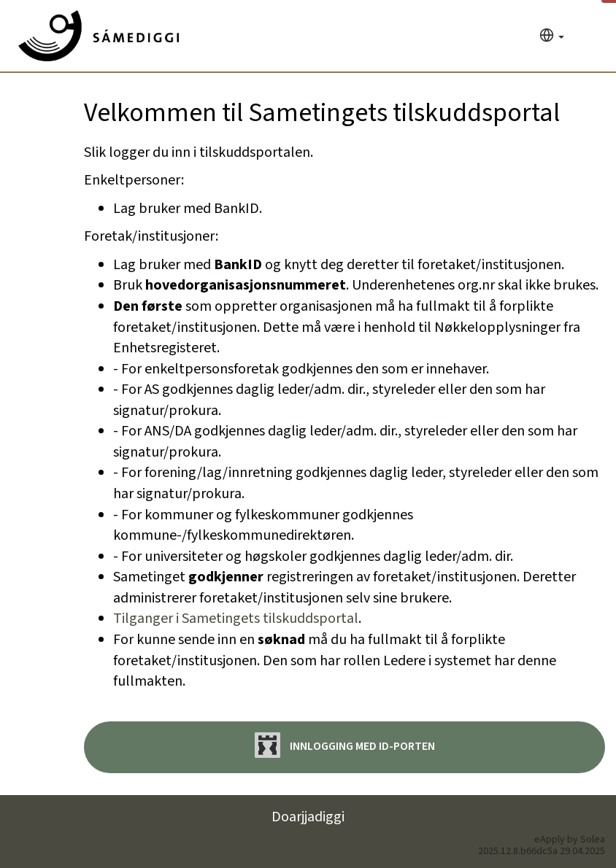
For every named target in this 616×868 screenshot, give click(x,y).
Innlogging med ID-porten (345, 745)
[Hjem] (99, 36)
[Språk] (552, 37)
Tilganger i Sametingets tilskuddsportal (236, 619)
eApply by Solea (570, 840)
